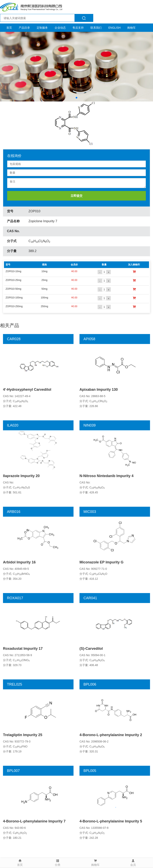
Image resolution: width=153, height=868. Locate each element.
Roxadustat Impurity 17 (23, 649)
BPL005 (90, 771)
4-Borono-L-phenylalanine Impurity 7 (34, 821)
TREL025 (15, 684)
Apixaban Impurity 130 (99, 390)
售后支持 (78, 28)
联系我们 (96, 28)
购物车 (131, 28)
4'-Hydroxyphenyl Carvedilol (27, 390)
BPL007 (13, 771)
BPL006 (90, 684)
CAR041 (90, 598)
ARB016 (14, 512)
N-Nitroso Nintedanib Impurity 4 (106, 476)
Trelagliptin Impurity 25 (23, 735)
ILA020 (13, 425)
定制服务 (42, 28)
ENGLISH (114, 28)
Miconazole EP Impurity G (102, 562)
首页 (9, 28)
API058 (89, 339)
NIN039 (90, 425)
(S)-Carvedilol (91, 649)
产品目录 (24, 28)
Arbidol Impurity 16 (19, 562)
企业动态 (60, 28)
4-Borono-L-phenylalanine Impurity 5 (111, 821)
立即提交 (76, 196)
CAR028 (14, 339)
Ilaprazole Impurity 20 (21, 476)
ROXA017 (15, 598)
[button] (76, 98)
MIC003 (90, 512)
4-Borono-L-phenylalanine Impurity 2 (111, 735)
